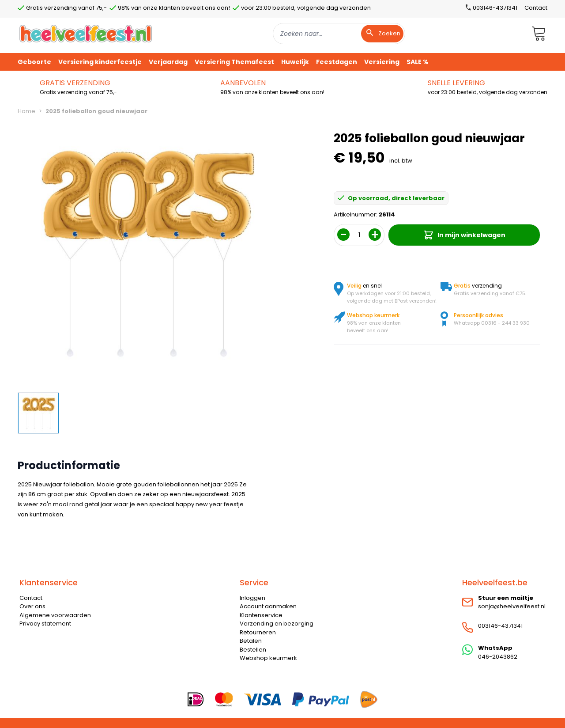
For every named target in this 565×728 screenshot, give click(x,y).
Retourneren (258, 632)
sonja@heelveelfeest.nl (512, 606)
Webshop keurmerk (268, 658)
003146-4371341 (500, 626)
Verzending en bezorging (277, 624)
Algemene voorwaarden (55, 615)
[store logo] (86, 33)
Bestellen (253, 650)
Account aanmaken (268, 606)
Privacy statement (45, 624)
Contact (536, 8)
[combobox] (339, 34)
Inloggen (252, 598)
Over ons (32, 606)
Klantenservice (261, 615)
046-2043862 (498, 657)
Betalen (251, 641)
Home (26, 111)
